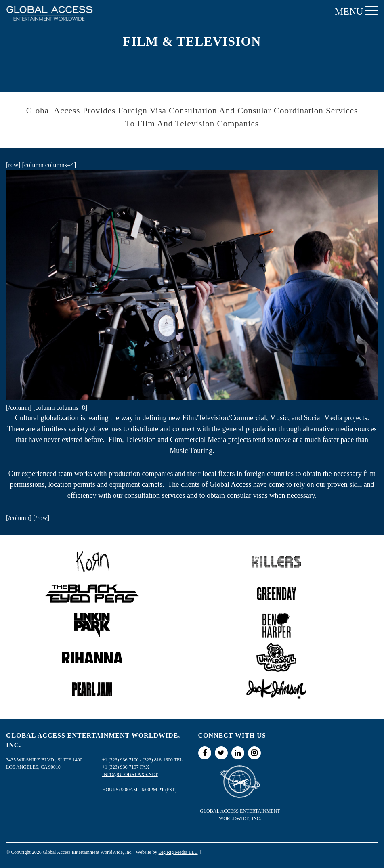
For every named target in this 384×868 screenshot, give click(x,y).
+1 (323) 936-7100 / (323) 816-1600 (137, 760)
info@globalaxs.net (130, 774)
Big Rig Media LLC (178, 852)
